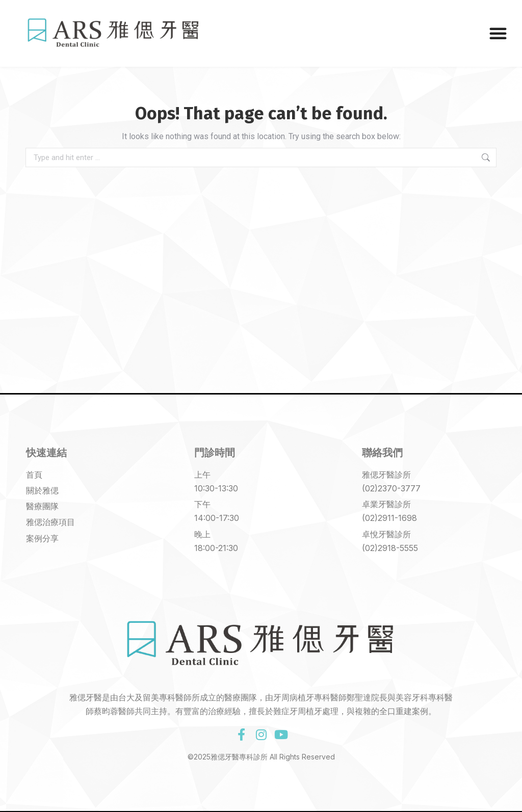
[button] (498, 33)
